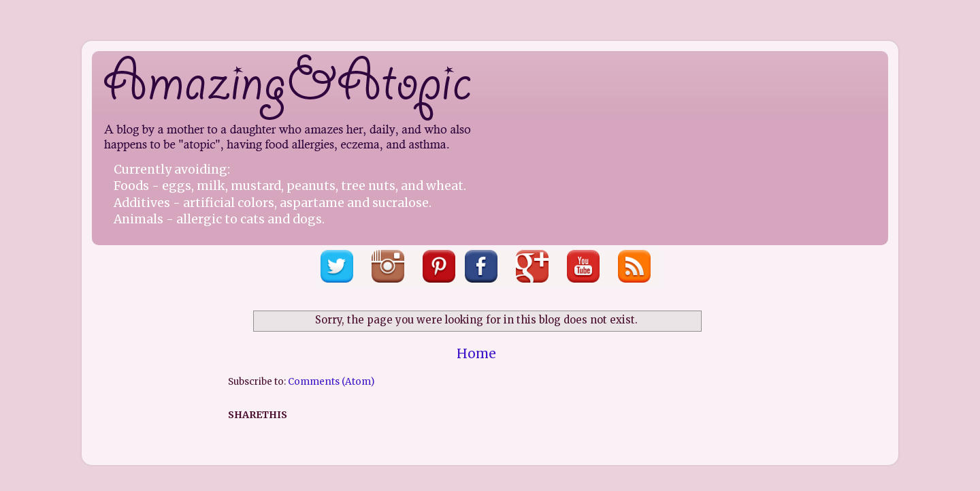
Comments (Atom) (331, 382)
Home (476, 353)
